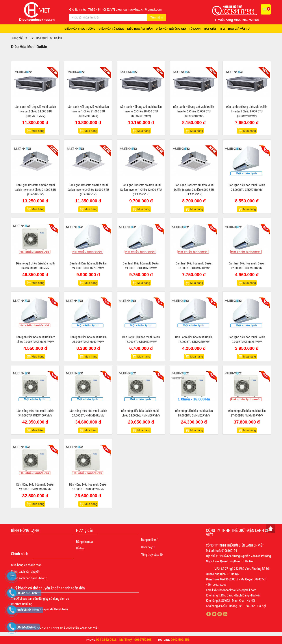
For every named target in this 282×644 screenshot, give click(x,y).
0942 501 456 (180, 640)
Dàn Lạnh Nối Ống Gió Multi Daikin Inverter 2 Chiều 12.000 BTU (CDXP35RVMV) (194, 111)
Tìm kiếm (157, 17)
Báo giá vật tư (239, 29)
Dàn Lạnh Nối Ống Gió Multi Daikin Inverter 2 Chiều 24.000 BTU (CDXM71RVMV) (35, 111)
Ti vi (222, 29)
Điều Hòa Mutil (39, 38)
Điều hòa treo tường (80, 29)
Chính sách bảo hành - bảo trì (29, 578)
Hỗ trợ (80, 548)
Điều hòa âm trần (140, 29)
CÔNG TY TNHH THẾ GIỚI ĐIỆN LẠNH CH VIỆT (68, 628)
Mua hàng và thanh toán (26, 565)
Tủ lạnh (195, 29)
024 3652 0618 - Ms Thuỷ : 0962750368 (124, 640)
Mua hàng (38, 131)
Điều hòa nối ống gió (171, 29)
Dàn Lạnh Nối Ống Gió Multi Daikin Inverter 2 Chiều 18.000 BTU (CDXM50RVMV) (141, 111)
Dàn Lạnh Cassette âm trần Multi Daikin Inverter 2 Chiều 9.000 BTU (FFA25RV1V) (194, 190)
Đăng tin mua (84, 541)
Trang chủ (17, 38)
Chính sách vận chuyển (26, 571)
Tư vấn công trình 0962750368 (237, 20)
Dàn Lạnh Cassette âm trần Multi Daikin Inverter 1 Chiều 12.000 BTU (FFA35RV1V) (141, 190)
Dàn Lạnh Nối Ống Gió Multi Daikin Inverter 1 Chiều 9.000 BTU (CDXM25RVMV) (247, 111)
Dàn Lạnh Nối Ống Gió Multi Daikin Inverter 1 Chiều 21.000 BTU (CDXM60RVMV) (88, 111)
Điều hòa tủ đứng (111, 29)
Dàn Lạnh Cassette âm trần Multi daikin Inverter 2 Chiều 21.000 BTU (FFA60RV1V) (35, 190)
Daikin (58, 38)
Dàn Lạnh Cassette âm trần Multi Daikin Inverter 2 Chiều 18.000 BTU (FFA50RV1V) (88, 190)
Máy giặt (210, 29)
